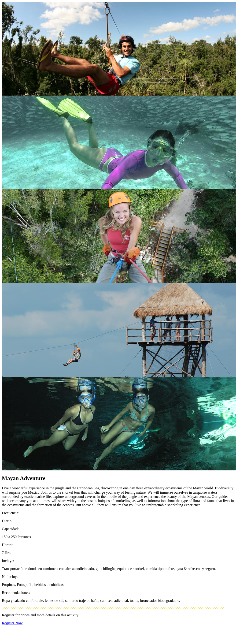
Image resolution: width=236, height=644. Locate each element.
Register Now (12, 623)
